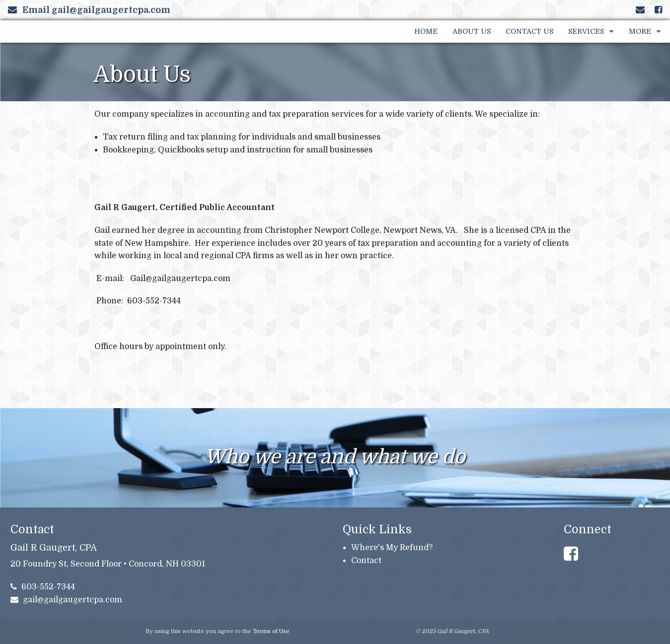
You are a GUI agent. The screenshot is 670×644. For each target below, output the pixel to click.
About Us (472, 31)
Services (586, 31)
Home (426, 31)
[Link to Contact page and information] (640, 10)
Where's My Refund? (392, 548)
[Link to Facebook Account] (658, 10)
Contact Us (529, 31)
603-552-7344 (43, 587)
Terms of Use (271, 631)
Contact (366, 561)
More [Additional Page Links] (640, 31)
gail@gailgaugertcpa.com (67, 600)
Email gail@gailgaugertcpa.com (89, 10)
